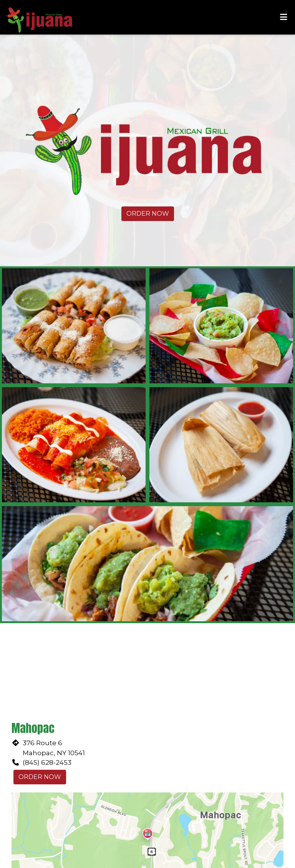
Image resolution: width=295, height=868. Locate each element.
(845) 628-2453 (47, 762)
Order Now (148, 214)
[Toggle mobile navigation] (284, 17)
